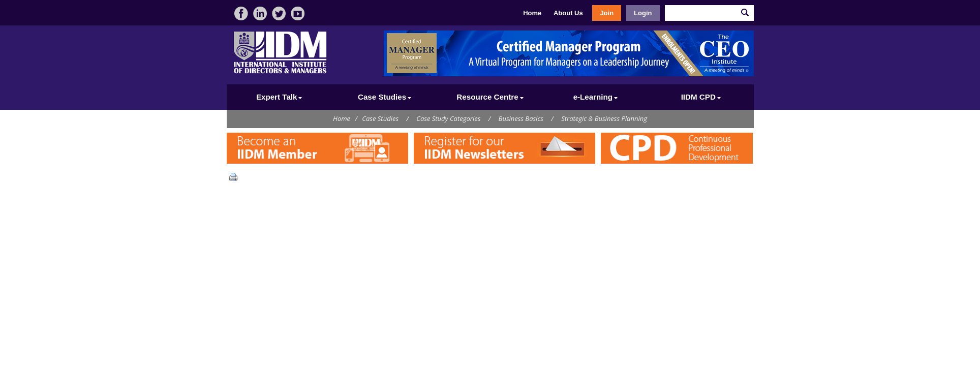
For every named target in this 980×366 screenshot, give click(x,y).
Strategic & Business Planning (604, 118)
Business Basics (521, 118)
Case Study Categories (448, 118)
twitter (279, 13)
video (298, 13)
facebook (241, 13)
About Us (568, 13)
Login (643, 13)
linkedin (260, 13)
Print (235, 177)
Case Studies (380, 118)
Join (607, 13)
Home (532, 13)
